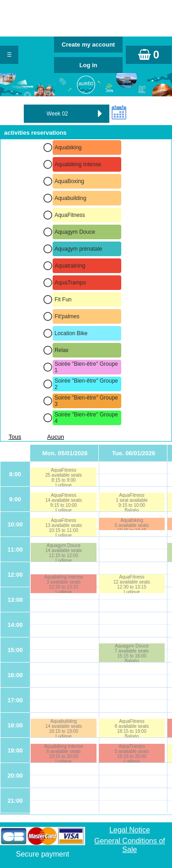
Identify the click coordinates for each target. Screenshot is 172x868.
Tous (15, 437)
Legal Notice (130, 830)
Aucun (56, 437)
